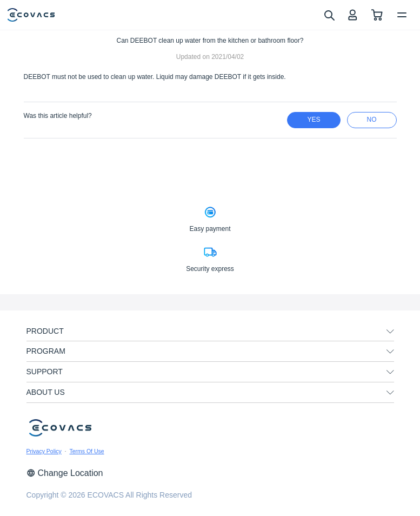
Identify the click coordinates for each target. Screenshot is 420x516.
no (372, 120)
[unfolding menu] (390, 332)
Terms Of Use (86, 451)
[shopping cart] (377, 15)
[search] (329, 15)
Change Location (65, 473)
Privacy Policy (44, 451)
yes (314, 120)
